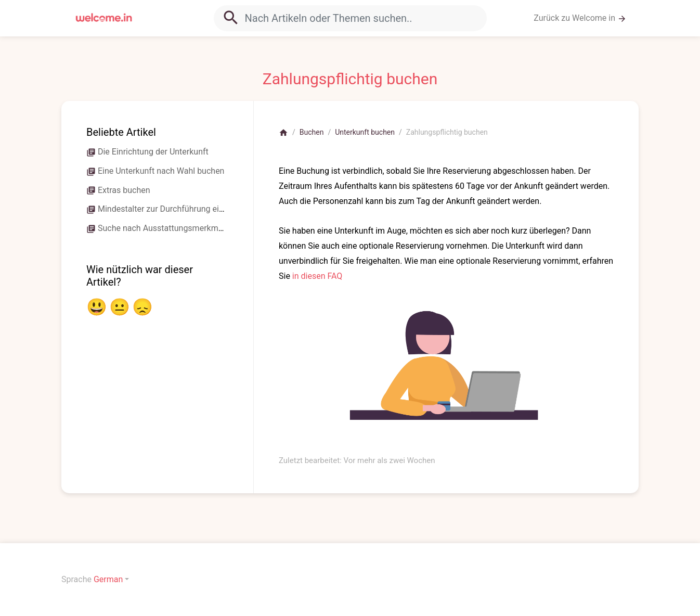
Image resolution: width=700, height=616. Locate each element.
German (108, 579)
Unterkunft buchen (365, 132)
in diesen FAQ (317, 276)
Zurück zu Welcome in (580, 18)
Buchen (312, 132)
